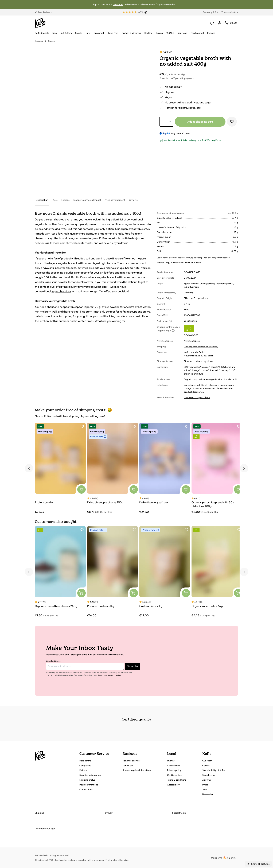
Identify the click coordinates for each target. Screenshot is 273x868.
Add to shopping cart (200, 122)
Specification (190, 321)
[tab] (42, 200)
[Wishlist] (212, 23)
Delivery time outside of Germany (201, 347)
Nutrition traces (192, 341)
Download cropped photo (197, 397)
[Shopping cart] (231, 23)
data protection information (109, 675)
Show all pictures (258, 864)
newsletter (118, 4)
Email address (53, 661)
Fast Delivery (43, 12)
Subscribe (133, 666)
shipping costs (187, 78)
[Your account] (220, 23)
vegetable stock (61, 291)
